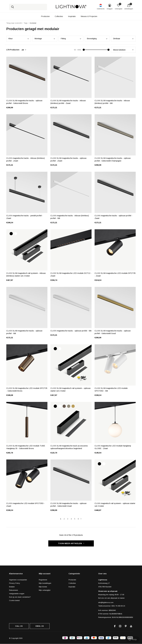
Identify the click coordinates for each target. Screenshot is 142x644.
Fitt (63, 38)
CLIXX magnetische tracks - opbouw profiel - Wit (71, 331)
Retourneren (14, 590)
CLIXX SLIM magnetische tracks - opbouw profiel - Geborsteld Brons (24, 102)
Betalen (12, 587)
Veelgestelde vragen (17, 594)
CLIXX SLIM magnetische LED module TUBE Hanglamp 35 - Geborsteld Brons (26, 447)
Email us (40, 626)
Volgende (81, 519)
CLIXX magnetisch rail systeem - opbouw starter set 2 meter (115, 505)
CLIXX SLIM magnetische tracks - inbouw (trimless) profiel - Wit (112, 102)
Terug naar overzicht (14, 23)
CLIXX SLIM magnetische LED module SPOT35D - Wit (111, 389)
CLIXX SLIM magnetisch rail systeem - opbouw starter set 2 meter (70, 389)
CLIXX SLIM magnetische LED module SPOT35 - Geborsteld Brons (27, 389)
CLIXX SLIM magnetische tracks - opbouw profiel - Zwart (68, 159)
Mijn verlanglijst (45, 590)
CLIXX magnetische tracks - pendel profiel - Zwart (25, 217)
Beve (92, 38)
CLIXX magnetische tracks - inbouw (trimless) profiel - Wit (70, 217)
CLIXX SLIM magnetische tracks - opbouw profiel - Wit (24, 332)
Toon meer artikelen (71, 543)
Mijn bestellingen (45, 583)
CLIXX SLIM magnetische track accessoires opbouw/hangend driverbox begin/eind (69, 447)
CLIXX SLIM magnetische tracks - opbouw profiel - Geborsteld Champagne (113, 159)
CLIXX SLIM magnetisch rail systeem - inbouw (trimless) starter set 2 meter (26, 274)
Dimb (117, 38)
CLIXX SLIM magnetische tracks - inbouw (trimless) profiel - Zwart (68, 102)
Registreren (43, 580)
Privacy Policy (15, 583)
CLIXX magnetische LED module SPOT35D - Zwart (26, 505)
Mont (38, 38)
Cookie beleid (14, 600)
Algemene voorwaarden (18, 580)
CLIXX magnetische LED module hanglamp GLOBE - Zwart (113, 447)
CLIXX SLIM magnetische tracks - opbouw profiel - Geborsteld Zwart (68, 505)
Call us (19, 626)
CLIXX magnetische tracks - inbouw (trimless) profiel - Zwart (26, 159)
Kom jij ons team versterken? (20, 597)
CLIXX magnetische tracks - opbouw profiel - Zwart (113, 217)
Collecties (59, 16)
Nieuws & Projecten (89, 16)
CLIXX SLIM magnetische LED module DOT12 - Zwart (71, 274)
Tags (26, 23)
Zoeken (13, 7)
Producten (45, 16)
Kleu (10, 38)
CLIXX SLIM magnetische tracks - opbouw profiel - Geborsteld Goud (113, 332)
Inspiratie (72, 16)
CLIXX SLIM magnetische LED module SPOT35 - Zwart (115, 274)
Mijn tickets (43, 587)
